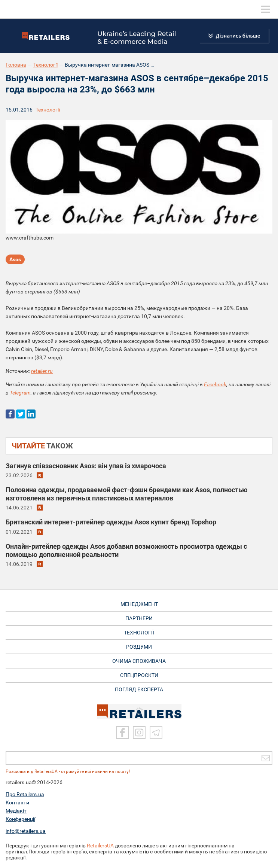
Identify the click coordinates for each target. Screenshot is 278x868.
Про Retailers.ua (25, 794)
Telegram (20, 393)
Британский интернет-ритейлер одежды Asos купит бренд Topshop (111, 522)
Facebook (215, 384)
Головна (16, 65)
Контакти (17, 802)
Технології (45, 65)
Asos (15, 259)
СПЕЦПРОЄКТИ (139, 675)
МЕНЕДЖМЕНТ (139, 604)
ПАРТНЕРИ (139, 618)
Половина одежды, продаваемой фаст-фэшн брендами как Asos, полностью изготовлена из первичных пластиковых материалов (127, 494)
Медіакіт (16, 811)
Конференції (20, 819)
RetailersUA (100, 846)
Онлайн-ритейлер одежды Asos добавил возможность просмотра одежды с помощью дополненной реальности (126, 550)
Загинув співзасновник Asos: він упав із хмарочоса (86, 466)
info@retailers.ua (26, 831)
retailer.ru (42, 371)
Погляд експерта (139, 689)
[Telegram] (156, 733)
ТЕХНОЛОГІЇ (139, 633)
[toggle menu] (266, 9)
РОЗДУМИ (139, 647)
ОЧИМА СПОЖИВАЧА (139, 661)
